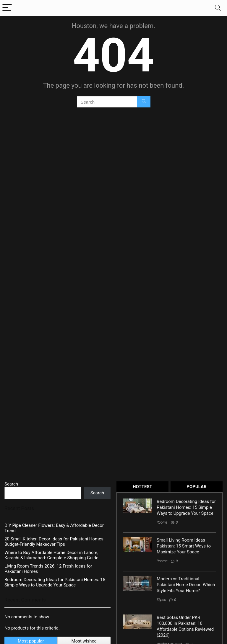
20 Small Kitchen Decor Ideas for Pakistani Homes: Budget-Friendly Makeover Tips (55, 542)
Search (11, 484)
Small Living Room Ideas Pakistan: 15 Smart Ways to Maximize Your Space (184, 546)
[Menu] (7, 8)
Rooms (162, 522)
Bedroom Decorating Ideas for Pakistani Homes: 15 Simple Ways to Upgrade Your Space (55, 582)
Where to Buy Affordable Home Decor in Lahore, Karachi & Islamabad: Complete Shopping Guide (51, 555)
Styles (161, 600)
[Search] (218, 8)
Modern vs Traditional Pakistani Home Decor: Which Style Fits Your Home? (186, 585)
